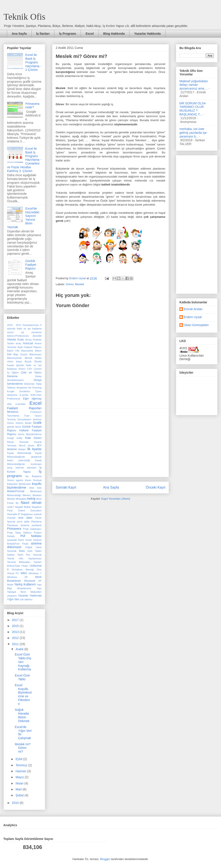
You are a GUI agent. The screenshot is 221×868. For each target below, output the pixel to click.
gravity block (14, 427)
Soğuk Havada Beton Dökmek (22, 715)
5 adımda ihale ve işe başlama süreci (24, 329)
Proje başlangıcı (32, 529)
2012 (16, 638)
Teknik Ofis (24, 17)
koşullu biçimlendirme (24, 486)
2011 (16, 644)
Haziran (21, 771)
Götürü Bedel (24, 423)
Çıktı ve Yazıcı (31, 373)
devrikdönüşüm (15, 380)
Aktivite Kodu (15, 340)
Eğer (26, 399)
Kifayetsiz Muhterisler (19, 484)
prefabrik (37, 525)
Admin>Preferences (18, 336)
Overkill (11, 518)
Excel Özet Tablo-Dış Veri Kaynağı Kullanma (23, 662)
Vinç (39, 570)
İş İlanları (43, 34)
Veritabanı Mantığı (23, 570)
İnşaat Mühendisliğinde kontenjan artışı (24, 464)
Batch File (13, 351)
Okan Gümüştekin (196, 325)
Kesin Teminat (33, 480)
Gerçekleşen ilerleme (30, 419)
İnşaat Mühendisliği (19, 453)
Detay (38, 376)
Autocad (28, 343)
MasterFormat (16, 491)
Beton (38, 351)
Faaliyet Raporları (24, 408)
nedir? (10, 507)
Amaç (28, 340)
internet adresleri (26, 468)
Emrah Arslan (193, 309)
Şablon (11, 555)
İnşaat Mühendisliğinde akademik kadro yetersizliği (24, 457)
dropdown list (24, 388)
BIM (9, 354)
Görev (70, 284)
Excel (90, 34)
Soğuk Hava (33, 547)
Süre (22, 551)
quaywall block (15, 540)
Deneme (12, 376)
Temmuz (22, 765)
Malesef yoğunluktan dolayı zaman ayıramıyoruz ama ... (194, 85)
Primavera (14, 529)
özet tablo (25, 518)
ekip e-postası (16, 404)
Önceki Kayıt (156, 487)
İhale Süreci (33, 438)
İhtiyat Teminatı (18, 442)
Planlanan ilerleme (18, 525)
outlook (38, 514)
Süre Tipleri (34, 551)
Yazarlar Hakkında (147, 34)
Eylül (19, 759)
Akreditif (37, 336)
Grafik (37, 423)
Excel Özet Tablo (22, 677)
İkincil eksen (27, 445)
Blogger (105, 859)
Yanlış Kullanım (25, 584)
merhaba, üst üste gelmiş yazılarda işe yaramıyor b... (193, 133)
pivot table (23, 522)
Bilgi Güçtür (21, 354)
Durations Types (30, 391)
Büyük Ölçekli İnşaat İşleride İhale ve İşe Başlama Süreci (24, 365)
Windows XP (17, 577)
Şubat (20, 795)
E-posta (24, 395)
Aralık (20, 649)
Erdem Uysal (193, 317)
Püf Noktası (31, 536)
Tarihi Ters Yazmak (29, 555)
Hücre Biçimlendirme (30, 434)
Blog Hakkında (114, 34)
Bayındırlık (27, 351)
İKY (39, 445)
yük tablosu (26, 599)
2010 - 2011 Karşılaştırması (23, 325)
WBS (24, 573)
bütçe (19, 361)
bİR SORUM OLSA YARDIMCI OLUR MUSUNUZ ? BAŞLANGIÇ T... (192, 109)
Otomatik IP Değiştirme (20, 514)
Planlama (36, 522)
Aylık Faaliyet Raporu (30, 347)
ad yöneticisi (31, 332)
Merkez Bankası (32, 495)
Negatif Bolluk (23, 507)
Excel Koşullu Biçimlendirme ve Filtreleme (23, 694)
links (32, 488)
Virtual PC (13, 573)
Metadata (21, 499)
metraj (31, 499)
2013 (16, 632)
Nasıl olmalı (31, 503)
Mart (19, 789)
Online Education (30, 510)
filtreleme (13, 412)
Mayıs (20, 777)
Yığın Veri (13, 599)
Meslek (79, 284)
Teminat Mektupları (19, 562)
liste (39, 488)
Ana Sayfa (19, 34)
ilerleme (12, 449)
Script (28, 540)
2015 (16, 626)
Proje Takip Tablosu (19, 533)
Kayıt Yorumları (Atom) (116, 499)
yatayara (12, 596)
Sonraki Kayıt (66, 487)
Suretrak (12, 551)
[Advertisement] (110, 443)
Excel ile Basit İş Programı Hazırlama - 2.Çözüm (33, 62)
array (19, 343)
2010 (16, 803)
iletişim (22, 449)
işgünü (20, 480)
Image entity (15, 438)
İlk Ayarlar (34, 449)
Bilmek (29, 358)
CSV (30, 369)
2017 (16, 620)
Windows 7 (35, 573)
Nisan (20, 783)
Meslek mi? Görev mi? (23, 748)
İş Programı (68, 34)
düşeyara (12, 395)
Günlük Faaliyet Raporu (31, 265)
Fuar (27, 416)
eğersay (37, 399)
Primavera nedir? (32, 106)
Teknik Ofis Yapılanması (24, 558)
